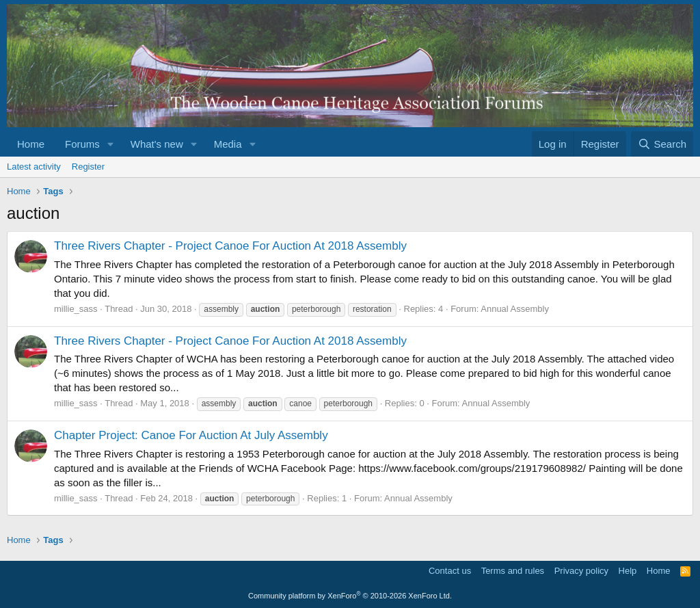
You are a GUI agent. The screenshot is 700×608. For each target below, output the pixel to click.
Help (628, 571)
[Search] (662, 144)
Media (228, 144)
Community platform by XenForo (350, 596)
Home (31, 144)
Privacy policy (581, 571)
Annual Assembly (515, 309)
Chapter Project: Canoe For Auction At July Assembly (191, 435)
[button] (111, 144)
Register (88, 167)
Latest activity (34, 167)
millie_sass (76, 309)
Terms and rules (513, 571)
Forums (82, 144)
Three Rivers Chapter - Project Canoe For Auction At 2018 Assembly (230, 246)
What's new (157, 144)
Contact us (450, 571)
